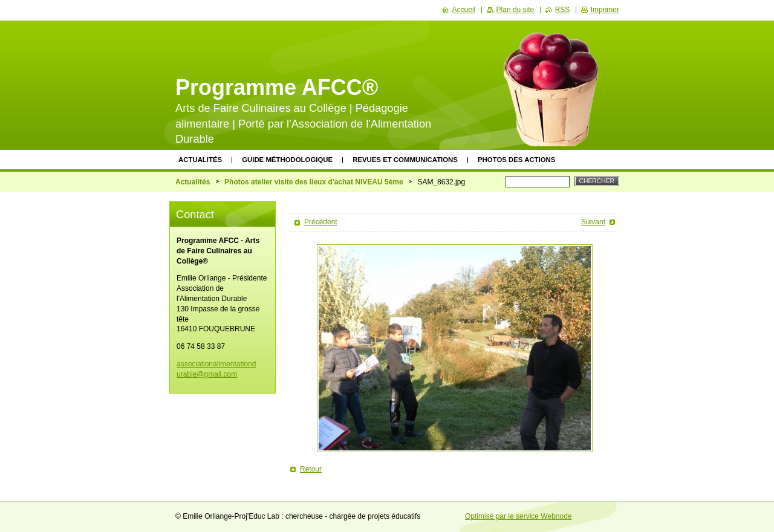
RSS (563, 10)
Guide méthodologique (287, 160)
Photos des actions (516, 160)
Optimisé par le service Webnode (519, 516)
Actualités (200, 160)
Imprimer (605, 10)
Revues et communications (405, 160)
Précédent (321, 222)
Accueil (464, 10)
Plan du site (515, 10)
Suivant (593, 222)
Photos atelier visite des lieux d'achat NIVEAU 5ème (314, 182)
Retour (311, 469)
